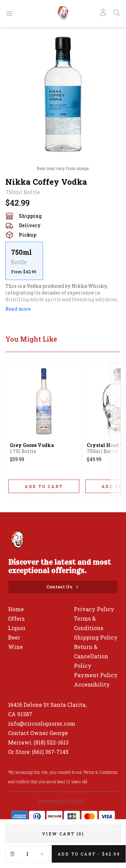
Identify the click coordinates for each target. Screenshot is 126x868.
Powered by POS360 (61, 801)
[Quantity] (27, 854)
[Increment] (42, 854)
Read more (18, 309)
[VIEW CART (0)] (63, 834)
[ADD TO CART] (44, 486)
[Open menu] (9, 14)
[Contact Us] (63, 587)
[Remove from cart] (12, 854)
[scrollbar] (63, 261)
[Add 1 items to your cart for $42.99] (89, 854)
